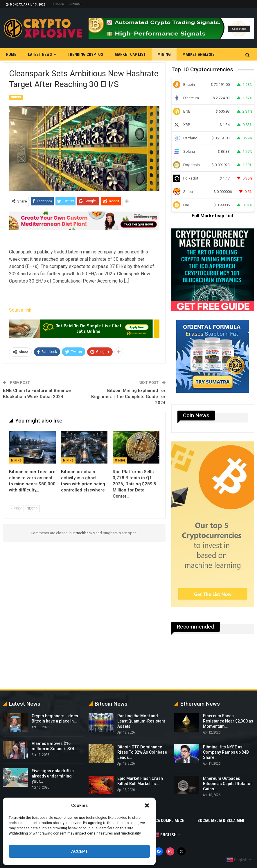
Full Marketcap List (213, 216)
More (187, 54)
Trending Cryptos (85, 54)
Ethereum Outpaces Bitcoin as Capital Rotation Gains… (228, 784)
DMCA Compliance (167, 821)
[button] (147, 805)
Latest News (40, 54)
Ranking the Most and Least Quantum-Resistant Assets (141, 721)
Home (11, 54)
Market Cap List (130, 54)
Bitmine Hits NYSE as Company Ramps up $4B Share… (226, 752)
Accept (79, 851)
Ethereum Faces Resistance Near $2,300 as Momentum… (228, 721)
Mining (164, 54)
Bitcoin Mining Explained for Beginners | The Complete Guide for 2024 (128, 397)
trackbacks (85, 533)
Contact (75, 4)
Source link (20, 310)
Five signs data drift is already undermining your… (53, 776)
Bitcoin (58, 4)
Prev (16, 508)
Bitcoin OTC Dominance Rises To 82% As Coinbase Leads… (142, 752)
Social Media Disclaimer (221, 821)
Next (32, 508)
